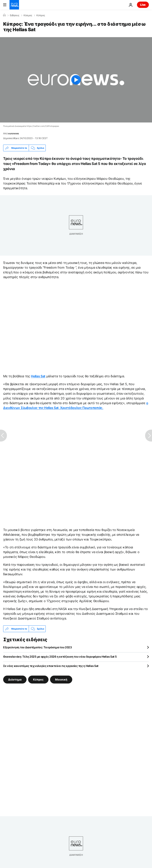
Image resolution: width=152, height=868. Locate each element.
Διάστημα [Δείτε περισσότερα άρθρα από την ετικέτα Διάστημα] (15, 679)
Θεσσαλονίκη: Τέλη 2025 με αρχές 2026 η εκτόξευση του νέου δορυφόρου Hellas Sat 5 (60, 657)
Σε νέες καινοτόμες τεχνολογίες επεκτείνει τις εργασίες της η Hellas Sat (51, 666)
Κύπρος (41, 15)
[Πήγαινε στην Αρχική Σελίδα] (14, 5)
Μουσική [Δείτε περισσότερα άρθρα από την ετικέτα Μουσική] (61, 679)
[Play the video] (76, 80)
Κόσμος (28, 15)
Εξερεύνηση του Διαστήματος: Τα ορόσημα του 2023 (38, 647)
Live (143, 5)
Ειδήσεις (15, 15)
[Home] (4, 15)
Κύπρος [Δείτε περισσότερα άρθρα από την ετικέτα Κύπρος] (38, 679)
